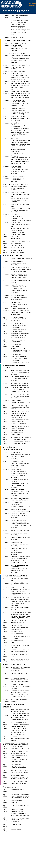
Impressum (33, 4)
